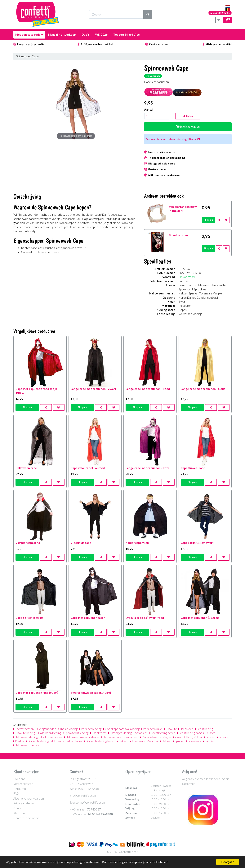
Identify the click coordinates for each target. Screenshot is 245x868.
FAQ (16, 793)
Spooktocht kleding (76, 733)
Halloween (186, 729)
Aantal (149, 109)
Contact (19, 808)
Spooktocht (98, 733)
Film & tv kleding (24, 733)
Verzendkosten (23, 784)
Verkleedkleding (90, 729)
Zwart (178, 737)
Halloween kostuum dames (82, 737)
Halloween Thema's (26, 745)
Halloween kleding (49, 733)
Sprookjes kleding (120, 733)
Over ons (19, 779)
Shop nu (208, 220)
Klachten (19, 813)
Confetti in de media (26, 818)
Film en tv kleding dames (67, 741)
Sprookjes (141, 733)
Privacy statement (25, 803)
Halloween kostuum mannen (120, 737)
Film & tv (170, 729)
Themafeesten (24, 729)
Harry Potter (193, 737)
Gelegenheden (46, 729)
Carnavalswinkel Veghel (156, 737)
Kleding (19, 741)
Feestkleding (204, 729)
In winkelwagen (188, 127)
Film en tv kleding (38, 741)
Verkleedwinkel (152, 729)
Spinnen (179, 741)
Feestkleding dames (191, 733)
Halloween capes (51, 737)
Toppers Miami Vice (127, 35)
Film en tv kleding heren (100, 741)
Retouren (20, 789)
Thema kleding (68, 729)
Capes (211, 733)
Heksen (122, 741)
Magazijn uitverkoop (62, 35)
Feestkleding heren (162, 733)
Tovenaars (137, 741)
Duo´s (85, 35)
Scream (210, 737)
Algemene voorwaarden (29, 798)
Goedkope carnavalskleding (121, 729)
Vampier (152, 741)
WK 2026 (101, 35)
